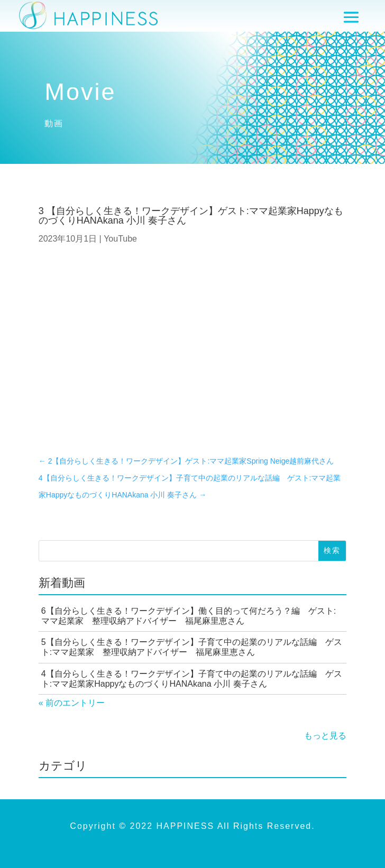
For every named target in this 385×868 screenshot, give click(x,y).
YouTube (120, 239)
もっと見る (325, 736)
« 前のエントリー (72, 703)
